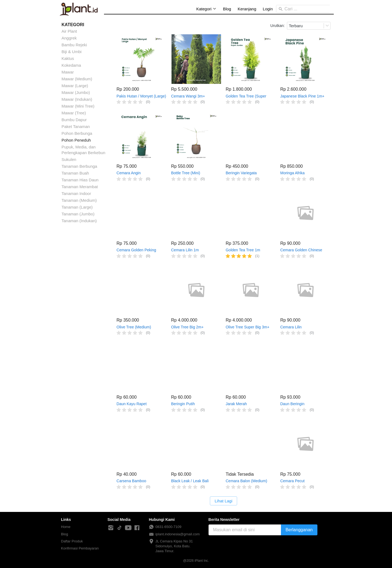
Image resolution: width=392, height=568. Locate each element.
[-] (111, 528)
